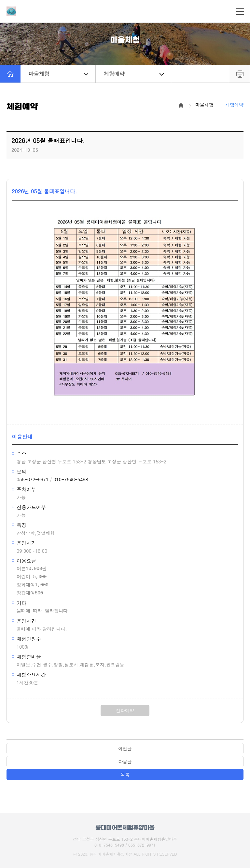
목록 (125, 774)
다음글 (125, 761)
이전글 (125, 748)
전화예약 (125, 710)
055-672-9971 (33, 479)
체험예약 (134, 74)
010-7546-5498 (71, 479)
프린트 (239, 74)
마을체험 (58, 74)
